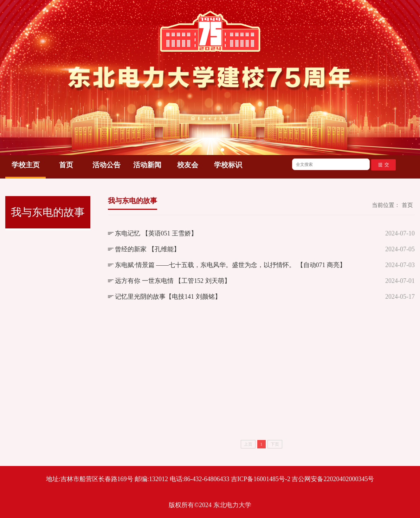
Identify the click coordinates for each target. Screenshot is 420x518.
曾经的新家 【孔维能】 (147, 249)
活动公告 (106, 165)
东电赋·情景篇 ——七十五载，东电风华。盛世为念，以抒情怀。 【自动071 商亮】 (230, 265)
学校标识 (228, 165)
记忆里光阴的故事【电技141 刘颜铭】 (168, 297)
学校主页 (26, 165)
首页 (66, 165)
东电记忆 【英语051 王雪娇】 (156, 233)
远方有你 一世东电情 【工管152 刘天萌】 (173, 281)
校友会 (188, 165)
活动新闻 (147, 165)
